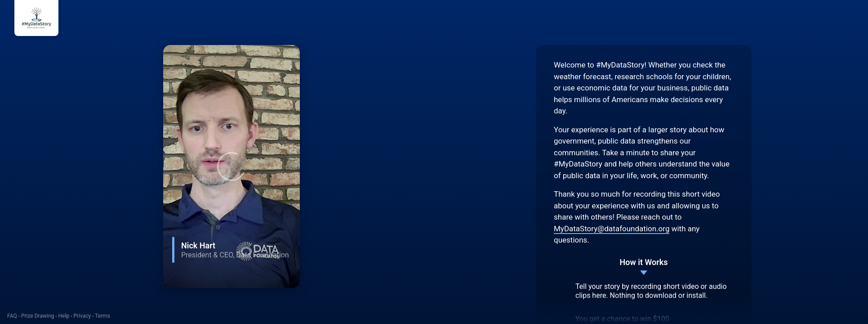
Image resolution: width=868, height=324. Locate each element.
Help (64, 316)
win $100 (655, 319)
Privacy (82, 316)
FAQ (12, 316)
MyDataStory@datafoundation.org (612, 229)
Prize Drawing (38, 316)
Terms (102, 316)
